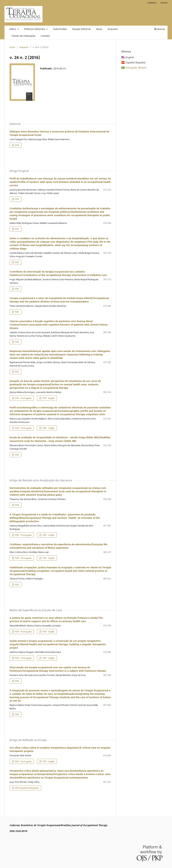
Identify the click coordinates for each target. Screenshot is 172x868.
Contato (45, 36)
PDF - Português (23, 398)
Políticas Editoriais (35, 29)
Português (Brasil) (136, 68)
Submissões (60, 29)
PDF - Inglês (48, 398)
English (130, 57)
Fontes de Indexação (23, 36)
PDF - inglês (48, 535)
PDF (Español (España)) (27, 788)
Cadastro (152, 3)
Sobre (13, 29)
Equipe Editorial (81, 29)
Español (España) (136, 62)
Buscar (160, 29)
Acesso (164, 3)
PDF (17, 145)
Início (12, 47)
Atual (99, 29)
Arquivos (113, 29)
